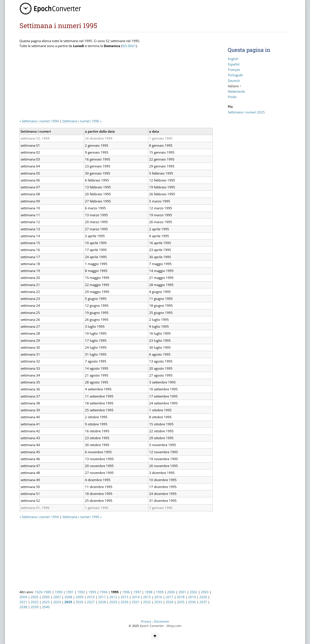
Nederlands (236, 91)
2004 (23, 597)
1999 (160, 592)
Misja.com (174, 626)
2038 (23, 607)
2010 (91, 597)
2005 (35, 597)
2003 (205, 592)
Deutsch (234, 81)
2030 (125, 602)
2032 (147, 602)
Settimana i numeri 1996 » (82, 121)
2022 (35, 602)
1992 (81, 592)
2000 (171, 592)
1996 (126, 592)
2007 (57, 597)
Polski (232, 97)
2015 (147, 597)
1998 (149, 592)
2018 (181, 597)
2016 (158, 597)
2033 (158, 602)
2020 (203, 597)
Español (234, 64)
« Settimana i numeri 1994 (39, 121)
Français (234, 70)
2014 (136, 597)
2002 (193, 592)
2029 (113, 602)
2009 (80, 597)
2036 (192, 602)
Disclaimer (162, 622)
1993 (92, 592)
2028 (102, 602)
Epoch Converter (152, 626)
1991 (70, 592)
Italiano (233, 86)
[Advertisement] (98, 85)
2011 (102, 597)
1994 (104, 592)
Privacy (146, 622)
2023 (46, 602)
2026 (80, 602)
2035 (181, 602)
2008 (68, 597)
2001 (182, 592)
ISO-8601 (129, 46)
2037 (203, 602)
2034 (169, 602)
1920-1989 (43, 592)
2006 (46, 597)
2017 (169, 597)
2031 (136, 602)
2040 (46, 607)
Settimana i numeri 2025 (246, 112)
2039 (35, 607)
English (233, 59)
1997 (137, 592)
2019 (192, 597)
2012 (113, 597)
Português (235, 75)
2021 (23, 602)
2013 (125, 597)
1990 (59, 592)
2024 (57, 602)
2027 (91, 602)
